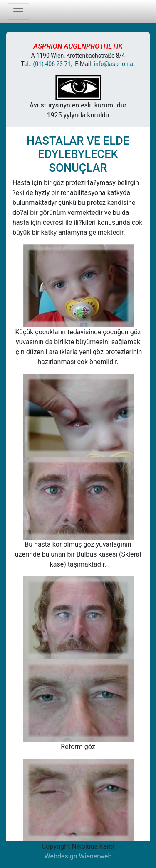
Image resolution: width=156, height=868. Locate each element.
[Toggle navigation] (18, 12)
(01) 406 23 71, (54, 64)
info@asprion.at (115, 64)
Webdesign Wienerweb (78, 856)
